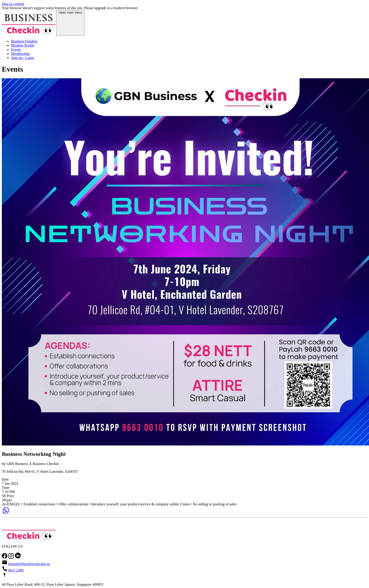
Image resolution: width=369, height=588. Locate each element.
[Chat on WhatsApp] (6, 513)
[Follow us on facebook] (5, 557)
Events (16, 49)
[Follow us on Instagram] (11, 557)
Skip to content (13, 4)
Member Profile (23, 45)
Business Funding (24, 41)
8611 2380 (16, 570)
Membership (20, 54)
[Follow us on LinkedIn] (18, 557)
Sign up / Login (22, 58)
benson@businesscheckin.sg (29, 564)
